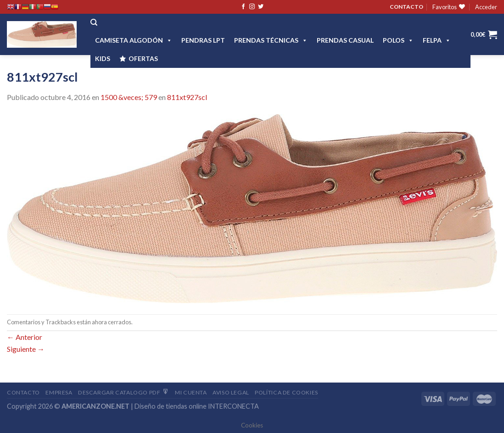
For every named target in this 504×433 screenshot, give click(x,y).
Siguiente (26, 349)
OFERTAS (143, 58)
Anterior (25, 337)
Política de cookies (286, 392)
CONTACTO (406, 7)
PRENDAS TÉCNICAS (271, 40)
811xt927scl (187, 97)
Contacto (23, 392)
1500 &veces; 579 (129, 97)
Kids (103, 58)
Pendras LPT (203, 40)
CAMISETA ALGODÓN (134, 40)
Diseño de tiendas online (171, 406)
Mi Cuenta (191, 392)
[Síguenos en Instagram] (252, 7)
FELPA (437, 40)
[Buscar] (94, 22)
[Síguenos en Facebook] (243, 7)
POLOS (398, 40)
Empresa (59, 392)
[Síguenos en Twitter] (261, 7)
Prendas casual (345, 40)
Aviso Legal (231, 392)
